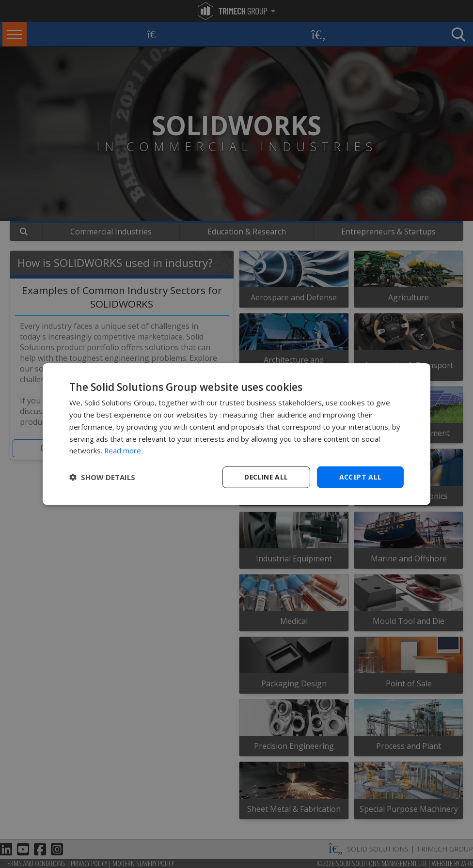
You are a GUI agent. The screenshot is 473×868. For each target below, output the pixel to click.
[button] (102, 477)
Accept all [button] (360, 477)
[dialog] (236, 434)
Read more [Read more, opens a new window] (123, 450)
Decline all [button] (266, 477)
